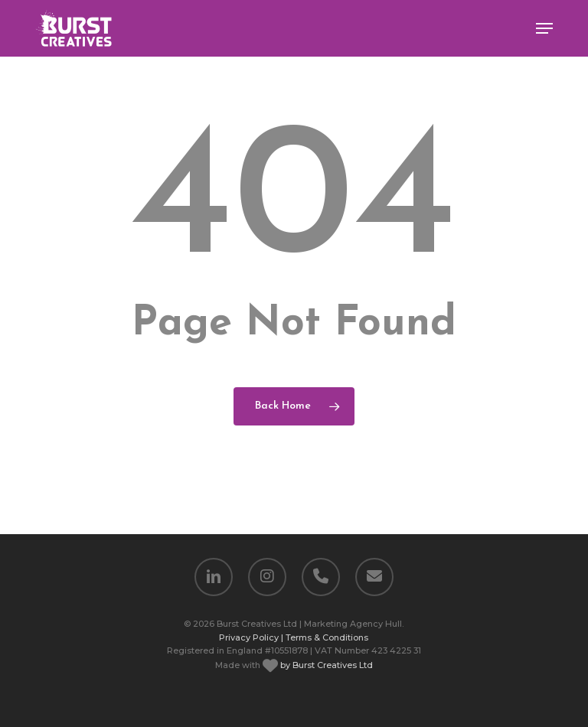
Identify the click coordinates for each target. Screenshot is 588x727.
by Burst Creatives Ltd (325, 665)
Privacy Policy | (251, 637)
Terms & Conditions (327, 637)
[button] (544, 28)
